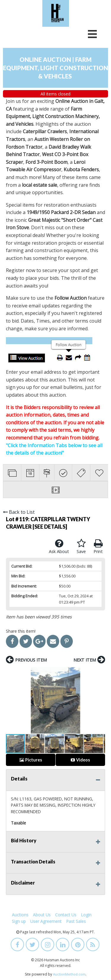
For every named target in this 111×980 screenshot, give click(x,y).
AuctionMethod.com (69, 974)
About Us (42, 915)
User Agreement (46, 921)
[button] (11, 701)
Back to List (19, 512)
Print (98, 546)
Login (86, 915)
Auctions (20, 915)
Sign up (19, 921)
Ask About (59, 546)
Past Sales (76, 921)
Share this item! (21, 631)
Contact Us (66, 915)
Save (81, 546)
